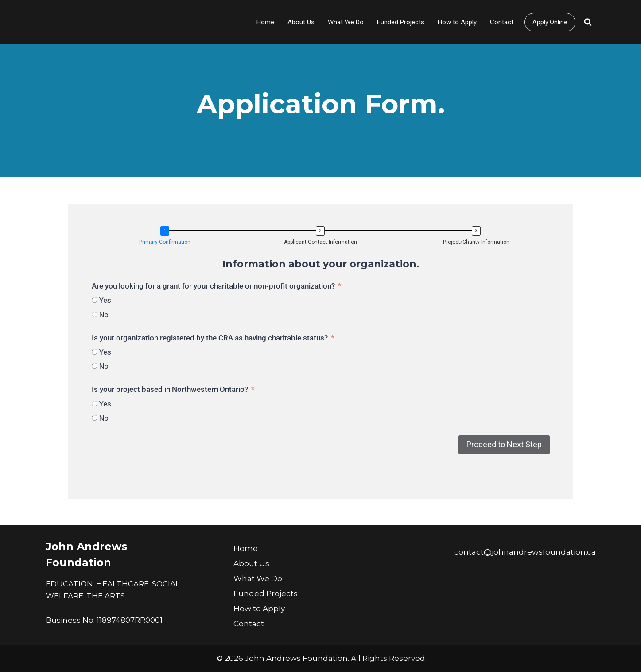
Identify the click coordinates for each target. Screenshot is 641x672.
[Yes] (95, 300)
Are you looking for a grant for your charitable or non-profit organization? (213, 286)
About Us (301, 22)
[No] (95, 315)
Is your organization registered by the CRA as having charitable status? (210, 338)
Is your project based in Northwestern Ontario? (170, 389)
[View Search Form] (588, 22)
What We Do (346, 22)
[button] (167, 236)
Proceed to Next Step (504, 444)
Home (265, 22)
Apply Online (550, 22)
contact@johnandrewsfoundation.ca (525, 552)
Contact (502, 22)
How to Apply (457, 22)
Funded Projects (401, 22)
